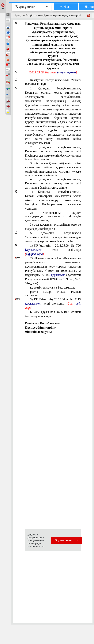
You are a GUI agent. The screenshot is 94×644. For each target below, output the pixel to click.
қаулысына (58, 275)
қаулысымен (33, 304)
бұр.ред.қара (34, 254)
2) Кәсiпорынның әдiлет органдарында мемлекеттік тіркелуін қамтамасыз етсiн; (53, 217)
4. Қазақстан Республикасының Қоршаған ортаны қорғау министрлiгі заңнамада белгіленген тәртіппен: (53, 183)
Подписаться (66, 540)
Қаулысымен (33, 250)
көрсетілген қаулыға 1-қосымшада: (53, 287)
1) (53, 250)
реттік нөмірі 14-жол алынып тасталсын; (53, 293)
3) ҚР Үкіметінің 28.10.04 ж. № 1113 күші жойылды (53, 304)
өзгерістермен (66, 72)
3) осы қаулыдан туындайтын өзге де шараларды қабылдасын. (53, 227)
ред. (78, 304)
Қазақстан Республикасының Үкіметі (53, 82)
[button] (3, 6)
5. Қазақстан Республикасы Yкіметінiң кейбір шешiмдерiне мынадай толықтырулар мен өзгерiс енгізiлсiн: (53, 237)
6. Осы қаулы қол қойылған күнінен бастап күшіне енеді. (53, 314)
